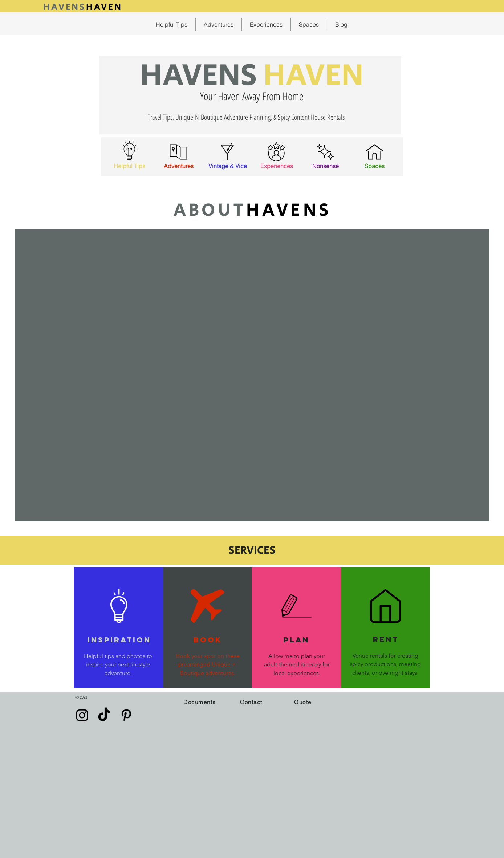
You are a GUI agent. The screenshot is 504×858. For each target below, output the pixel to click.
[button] (304, 702)
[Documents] (200, 702)
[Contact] (252, 702)
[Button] (83, 6)
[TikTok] (104, 715)
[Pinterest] (126, 715)
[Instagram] (82, 715)
